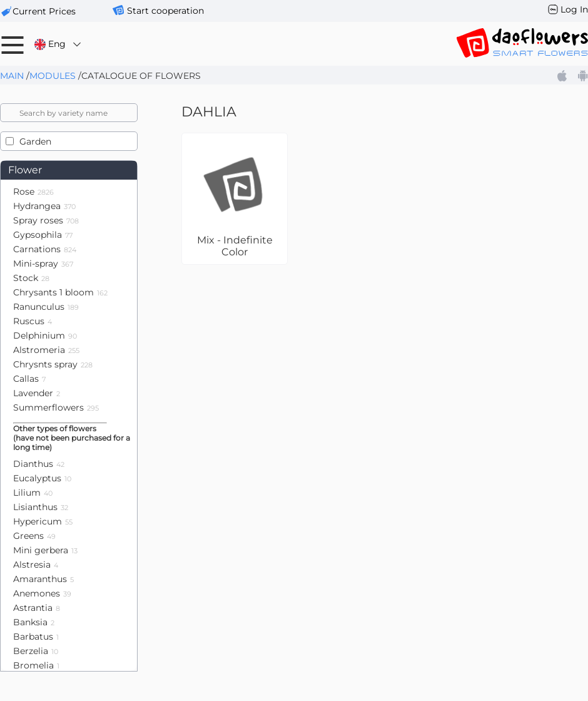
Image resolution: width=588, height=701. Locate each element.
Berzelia (36, 651)
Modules (53, 76)
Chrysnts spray (53, 364)
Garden (35, 141)
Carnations (45, 249)
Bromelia (36, 665)
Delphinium (45, 335)
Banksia (34, 622)
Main (12, 76)
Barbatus (36, 637)
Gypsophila (43, 235)
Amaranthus (43, 579)
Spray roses (46, 220)
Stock (31, 278)
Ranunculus (46, 307)
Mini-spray (43, 264)
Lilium (33, 493)
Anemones (42, 593)
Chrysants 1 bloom (60, 292)
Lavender (37, 393)
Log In (574, 9)
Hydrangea (44, 206)
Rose (33, 192)
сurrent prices (44, 11)
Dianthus (39, 464)
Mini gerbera (45, 550)
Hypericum (43, 521)
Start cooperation (165, 11)
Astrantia (37, 608)
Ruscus (33, 321)
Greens (34, 536)
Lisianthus (41, 507)
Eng (58, 44)
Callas (29, 379)
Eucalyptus (42, 478)
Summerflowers (56, 407)
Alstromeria (46, 350)
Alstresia (36, 565)
